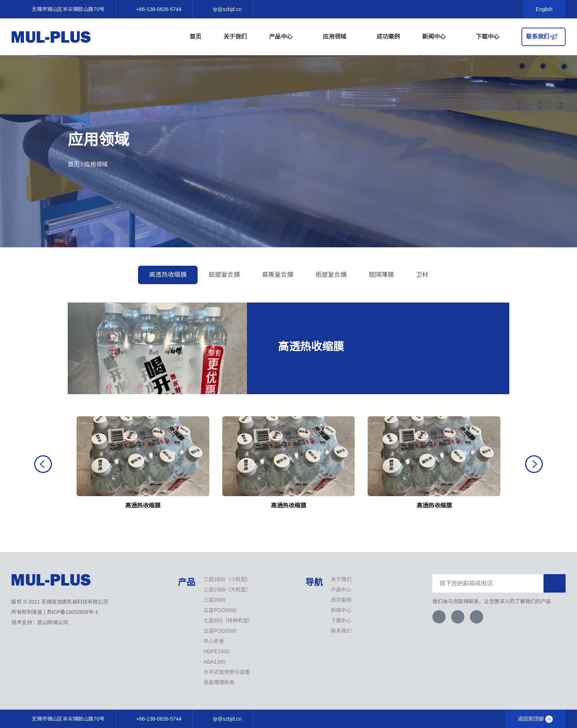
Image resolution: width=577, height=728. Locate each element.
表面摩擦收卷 (219, 682)
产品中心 (285, 37)
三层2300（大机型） (227, 590)
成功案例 (388, 37)
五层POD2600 (220, 610)
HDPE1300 (216, 651)
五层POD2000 (220, 631)
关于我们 (235, 37)
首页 (195, 37)
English (544, 9)
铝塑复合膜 (224, 275)
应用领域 (339, 37)
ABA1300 (214, 662)
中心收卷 (214, 641)
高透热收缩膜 (168, 275)
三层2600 (214, 600)
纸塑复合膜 (331, 275)
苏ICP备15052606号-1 (72, 612)
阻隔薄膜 (381, 275)
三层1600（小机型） (227, 579)
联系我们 (538, 37)
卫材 (422, 275)
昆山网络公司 (53, 622)
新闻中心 (438, 37)
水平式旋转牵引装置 (227, 672)
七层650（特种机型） (228, 621)
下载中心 (488, 37)
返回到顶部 (535, 719)
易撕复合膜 (278, 275)
